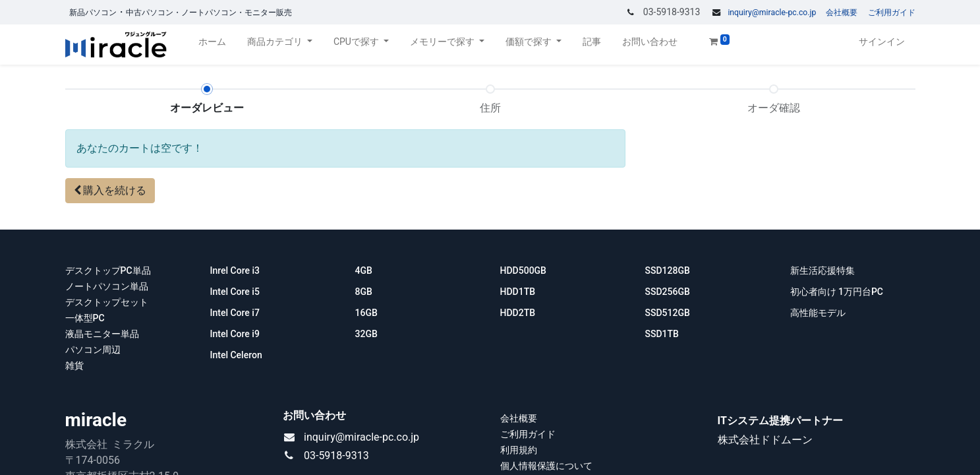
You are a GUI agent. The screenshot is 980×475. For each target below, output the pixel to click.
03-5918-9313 (336, 456)
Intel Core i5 (235, 292)
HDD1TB (518, 292)
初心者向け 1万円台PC (837, 292)
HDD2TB (518, 313)
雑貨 (74, 365)
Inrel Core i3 (236, 270)
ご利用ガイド (892, 13)
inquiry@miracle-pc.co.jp (772, 13)
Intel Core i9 (235, 334)
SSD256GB (668, 292)
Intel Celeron (236, 355)
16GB (366, 313)
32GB (366, 334)
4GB (365, 270)
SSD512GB (668, 313)
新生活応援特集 (823, 270)
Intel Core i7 (235, 313)
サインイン (882, 42)
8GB (364, 292)
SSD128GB (669, 270)
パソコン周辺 (93, 350)
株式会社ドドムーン (765, 440)
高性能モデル (818, 313)
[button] (110, 191)
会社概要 (842, 13)
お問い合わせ (314, 415)
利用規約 (519, 450)
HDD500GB (525, 270)
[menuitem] (212, 45)
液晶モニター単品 (102, 334)
